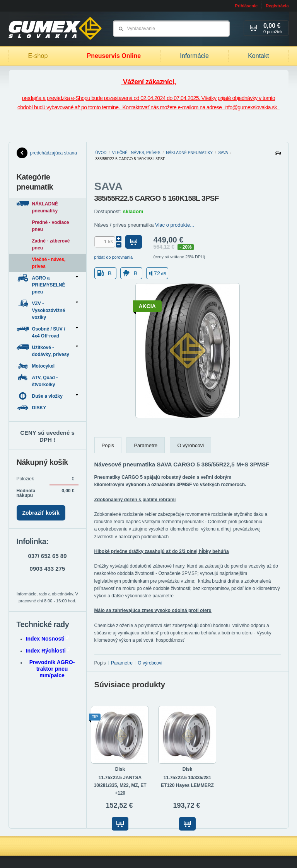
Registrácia (277, 6)
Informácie (194, 56)
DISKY (32, 408)
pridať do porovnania (114, 257)
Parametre (146, 445)
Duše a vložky (47, 396)
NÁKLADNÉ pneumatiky (189, 153)
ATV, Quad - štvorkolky (37, 381)
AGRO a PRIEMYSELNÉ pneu (47, 284)
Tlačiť (278, 155)
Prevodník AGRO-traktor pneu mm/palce (52, 669)
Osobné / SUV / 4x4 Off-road (47, 332)
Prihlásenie (246, 6)
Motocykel (36, 366)
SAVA (223, 153)
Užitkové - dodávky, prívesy (47, 350)
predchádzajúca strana (47, 153)
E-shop (38, 56)
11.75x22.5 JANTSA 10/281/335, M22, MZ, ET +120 (120, 785)
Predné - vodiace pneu (51, 226)
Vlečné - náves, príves (136, 153)
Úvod (101, 153)
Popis (108, 445)
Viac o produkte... (175, 225)
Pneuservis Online (114, 56)
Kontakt (258, 56)
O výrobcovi (190, 445)
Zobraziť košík (41, 513)
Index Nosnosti (47, 639)
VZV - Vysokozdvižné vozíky (47, 310)
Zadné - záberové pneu (51, 244)
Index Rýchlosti (48, 651)
